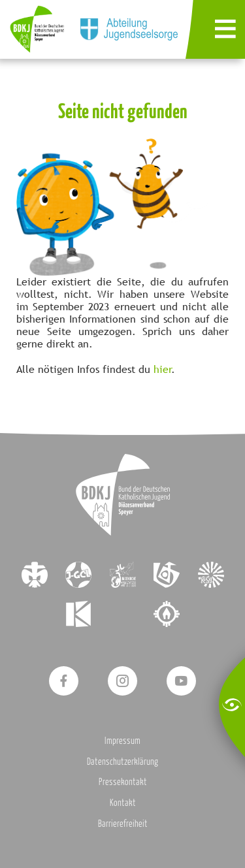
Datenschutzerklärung (122, 761)
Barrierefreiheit (123, 823)
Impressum (122, 740)
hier (163, 369)
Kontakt (123, 802)
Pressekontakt (123, 781)
